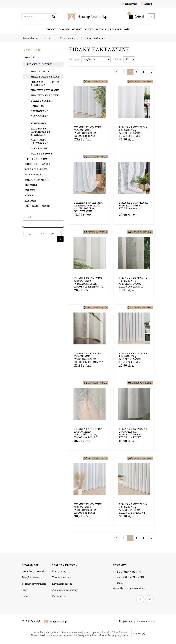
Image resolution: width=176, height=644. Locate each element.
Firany (51, 30)
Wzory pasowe (41, 154)
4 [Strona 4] (143, 72)
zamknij (139, 634)
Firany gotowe (38, 159)
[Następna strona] (151, 72)
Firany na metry (39, 64)
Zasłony (64, 30)
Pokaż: (118, 60)
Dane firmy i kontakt (34, 571)
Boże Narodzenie (37, 206)
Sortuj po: (74, 60)
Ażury (89, 30)
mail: (129, 586)
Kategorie (32, 50)
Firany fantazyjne (45, 77)
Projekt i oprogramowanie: (137, 621)
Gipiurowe (38, 124)
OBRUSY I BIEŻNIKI (37, 164)
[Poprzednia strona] (116, 72)
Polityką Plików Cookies (114, 632)
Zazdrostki (39, 116)
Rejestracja (130, 4)
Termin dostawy (61, 577)
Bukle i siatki (41, 101)
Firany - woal (41, 72)
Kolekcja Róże (120, 30)
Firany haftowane (45, 90)
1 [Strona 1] (124, 72)
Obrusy (77, 30)
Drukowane (39, 111)
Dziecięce (37, 106)
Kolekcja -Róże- (36, 169)
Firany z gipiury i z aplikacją (45, 84)
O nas (25, 596)
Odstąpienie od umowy (65, 590)
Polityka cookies (31, 577)
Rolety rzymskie (37, 180)
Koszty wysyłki (61, 571)
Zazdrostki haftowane (39, 142)
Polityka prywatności (34, 584)
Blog (24, 590)
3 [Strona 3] (137, 72)
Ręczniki (101, 30)
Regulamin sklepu (62, 584)
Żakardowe (39, 149)
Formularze (58, 596)
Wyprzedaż (33, 175)
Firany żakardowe (45, 96)
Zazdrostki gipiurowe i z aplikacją (40, 132)
